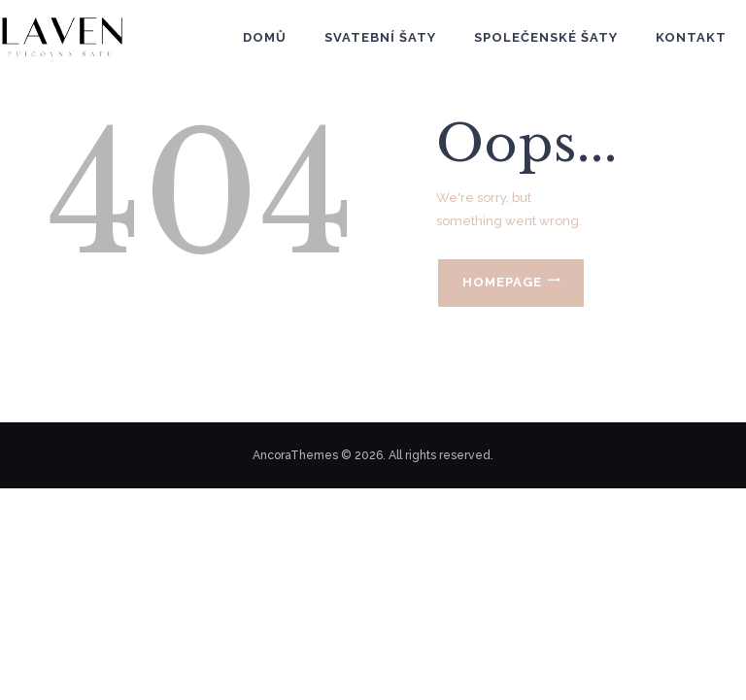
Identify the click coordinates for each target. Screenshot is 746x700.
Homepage (502, 282)
